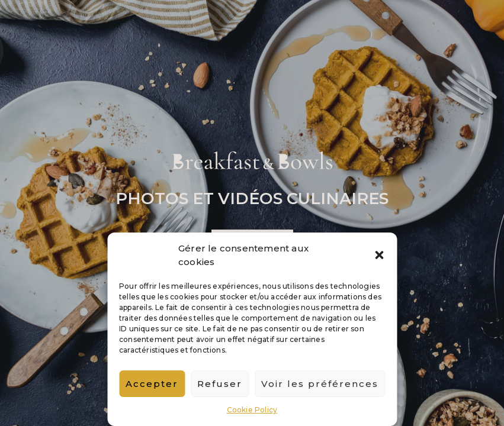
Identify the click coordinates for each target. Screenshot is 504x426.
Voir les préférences (320, 384)
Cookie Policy (252, 410)
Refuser (220, 384)
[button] (379, 255)
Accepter (152, 384)
